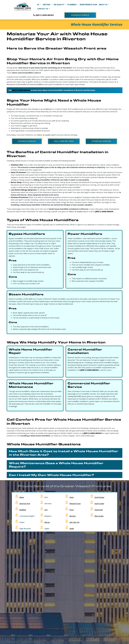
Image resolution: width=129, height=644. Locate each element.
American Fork (25, 504)
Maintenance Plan (88, 5)
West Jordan (99, 516)
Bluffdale (23, 510)
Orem (72, 497)
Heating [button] (47, 5)
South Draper (99, 497)
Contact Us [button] (43, 9)
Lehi (46, 510)
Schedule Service (80, 15)
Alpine (22, 497)
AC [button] (38, 5)
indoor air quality (44, 135)
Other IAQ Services (101, 141)
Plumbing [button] (72, 5)
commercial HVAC (74, 396)
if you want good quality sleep (41, 187)
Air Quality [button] (59, 5)
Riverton (73, 516)
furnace (35, 109)
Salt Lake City (74, 522)
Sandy (72, 529)
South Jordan (99, 504)
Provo (72, 510)
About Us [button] (103, 5)
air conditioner (46, 109)
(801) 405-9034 (43, 15)
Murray (47, 522)
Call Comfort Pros (64, 141)
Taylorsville (99, 510)
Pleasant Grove (75, 504)
